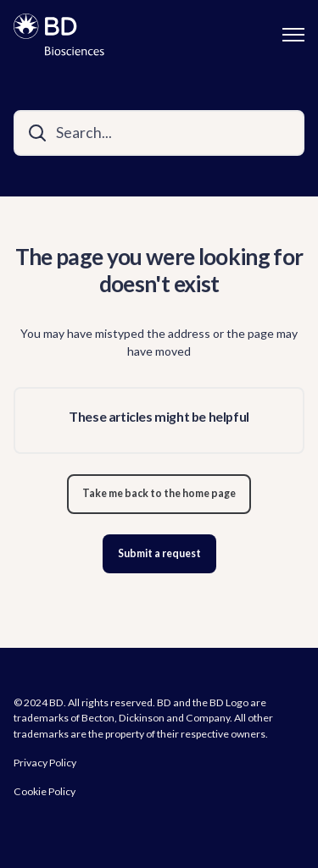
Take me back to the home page (159, 493)
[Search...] (159, 133)
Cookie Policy (45, 791)
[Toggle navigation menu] (293, 35)
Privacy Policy (45, 763)
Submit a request (159, 553)
